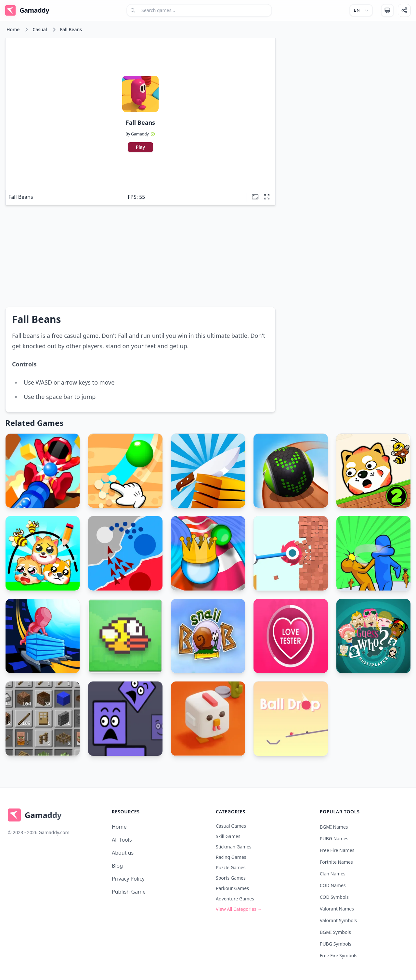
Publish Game (129, 892)
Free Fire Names (337, 850)
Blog (117, 866)
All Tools (122, 840)
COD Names (333, 885)
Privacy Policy (128, 879)
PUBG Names (334, 839)
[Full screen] (267, 197)
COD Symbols (334, 897)
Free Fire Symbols (338, 955)
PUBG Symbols (336, 944)
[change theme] (387, 10)
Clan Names (333, 874)
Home (13, 29)
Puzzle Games (231, 867)
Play (140, 147)
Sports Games (231, 878)
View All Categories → (239, 909)
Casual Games (231, 826)
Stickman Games (234, 847)
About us (123, 853)
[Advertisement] (346, 83)
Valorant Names (337, 909)
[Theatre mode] (255, 197)
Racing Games (231, 857)
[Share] (404, 10)
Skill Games (228, 836)
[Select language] (361, 10)
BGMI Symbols (335, 932)
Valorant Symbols (338, 920)
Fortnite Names (336, 862)
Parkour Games (232, 888)
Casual (40, 29)
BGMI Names (334, 827)
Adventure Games (235, 899)
